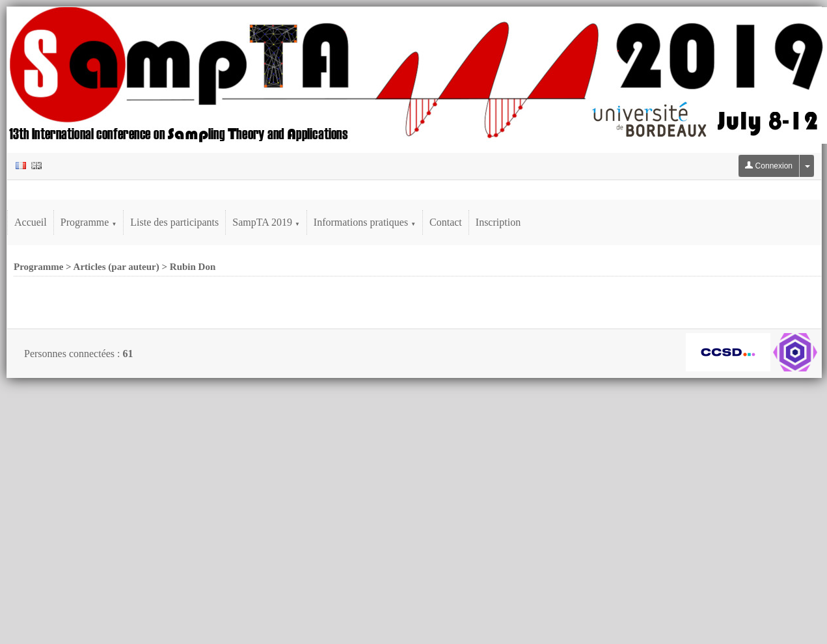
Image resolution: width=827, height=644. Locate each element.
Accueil (31, 222)
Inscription (498, 222)
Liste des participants (174, 222)
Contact (446, 222)
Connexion (769, 166)
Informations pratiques (365, 222)
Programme (89, 222)
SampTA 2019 (266, 222)
